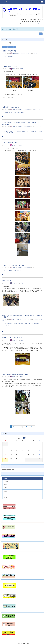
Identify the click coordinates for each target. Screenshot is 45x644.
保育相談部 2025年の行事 (11, 107)
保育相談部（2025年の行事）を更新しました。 (14, 113)
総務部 (13, 69)
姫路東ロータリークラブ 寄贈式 (13, 338)
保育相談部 (37, 110)
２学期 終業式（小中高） (11, 66)
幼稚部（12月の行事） (9, 51)
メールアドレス (39, 23)
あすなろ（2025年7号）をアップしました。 (16, 265)
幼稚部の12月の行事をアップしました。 (12, 56)
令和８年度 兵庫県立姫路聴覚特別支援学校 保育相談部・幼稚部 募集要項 (22, 316)
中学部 (13, 283)
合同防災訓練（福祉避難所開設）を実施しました (18, 374)
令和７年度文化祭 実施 (10, 143)
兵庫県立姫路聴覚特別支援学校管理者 (20, 53)
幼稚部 (36, 53)
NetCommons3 (9, 2)
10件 (14, 47)
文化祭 (13, 145)
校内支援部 (37, 268)
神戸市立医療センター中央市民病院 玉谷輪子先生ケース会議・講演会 (21, 123)
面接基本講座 (7, 281)
